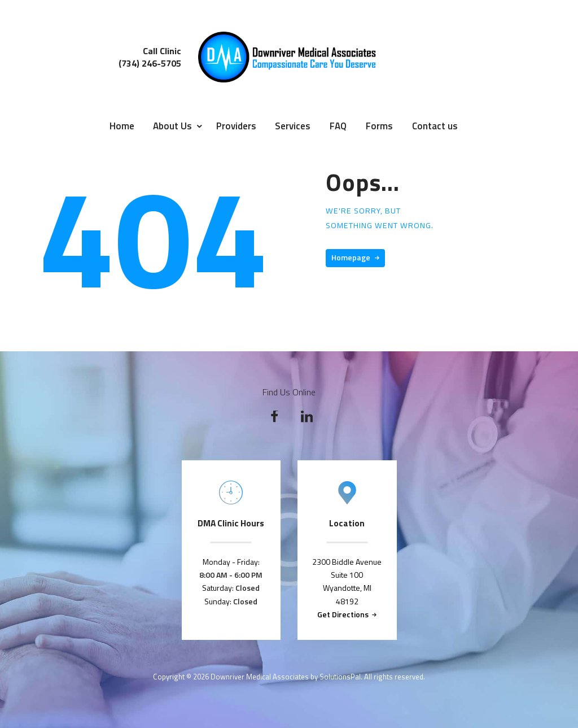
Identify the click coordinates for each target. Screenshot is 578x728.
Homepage (351, 257)
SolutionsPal (340, 677)
